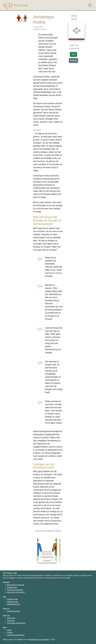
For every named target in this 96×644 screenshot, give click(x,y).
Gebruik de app (13, 602)
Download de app (13, 604)
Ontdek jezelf (12, 587)
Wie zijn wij (11, 618)
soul (73, 54)
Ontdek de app (12, 599)
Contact (10, 632)
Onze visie (11, 621)
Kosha (73, 61)
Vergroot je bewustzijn (15, 590)
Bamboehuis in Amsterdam (39, 639)
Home (9, 630)
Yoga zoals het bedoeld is (16, 623)
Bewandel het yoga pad (16, 585)
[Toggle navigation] (90, 5)
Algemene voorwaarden (16, 635)
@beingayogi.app (13, 611)
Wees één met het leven (16, 592)
